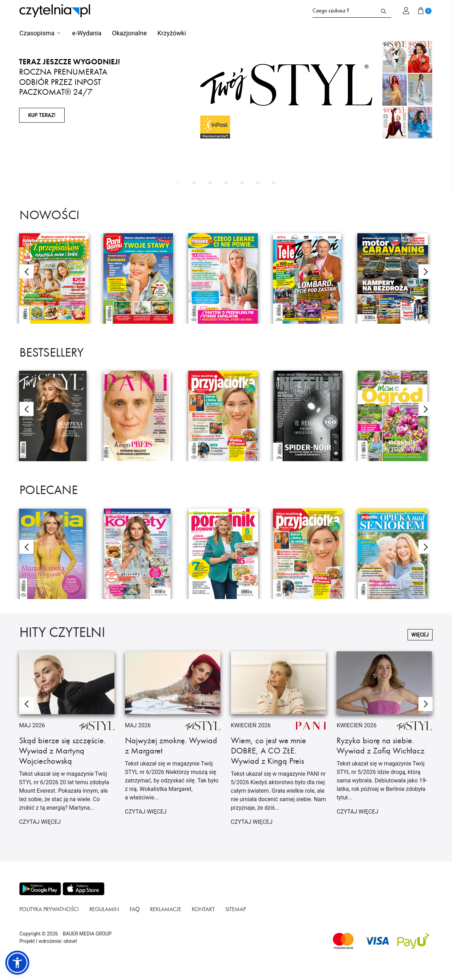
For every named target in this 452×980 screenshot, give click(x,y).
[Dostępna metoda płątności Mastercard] (343, 941)
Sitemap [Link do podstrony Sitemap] (236, 909)
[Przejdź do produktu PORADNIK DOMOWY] (226, 554)
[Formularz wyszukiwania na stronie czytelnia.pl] (344, 11)
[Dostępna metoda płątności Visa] (377, 941)
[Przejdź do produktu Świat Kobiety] (141, 554)
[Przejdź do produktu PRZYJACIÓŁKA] (225, 416)
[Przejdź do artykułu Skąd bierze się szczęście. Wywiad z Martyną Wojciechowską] (67, 742)
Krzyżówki (172, 33)
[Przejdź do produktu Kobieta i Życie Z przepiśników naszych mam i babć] (56, 278)
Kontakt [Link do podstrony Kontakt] (203, 909)
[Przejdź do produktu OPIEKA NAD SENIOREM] (395, 554)
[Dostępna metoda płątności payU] (413, 941)
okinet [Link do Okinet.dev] (70, 941)
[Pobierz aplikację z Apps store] (83, 889)
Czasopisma (37, 33)
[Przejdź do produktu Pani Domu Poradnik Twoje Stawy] (141, 278)
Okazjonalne (129, 33)
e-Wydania (87, 33)
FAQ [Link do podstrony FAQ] (135, 909)
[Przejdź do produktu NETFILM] (310, 416)
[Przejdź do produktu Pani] (141, 416)
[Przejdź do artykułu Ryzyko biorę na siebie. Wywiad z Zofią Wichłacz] (384, 737)
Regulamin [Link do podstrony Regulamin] (104, 909)
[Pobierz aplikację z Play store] (40, 889)
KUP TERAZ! (42, 115)
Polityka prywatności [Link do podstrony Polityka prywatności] (49, 909)
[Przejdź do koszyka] (425, 11)
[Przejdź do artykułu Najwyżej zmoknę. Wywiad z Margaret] (173, 737)
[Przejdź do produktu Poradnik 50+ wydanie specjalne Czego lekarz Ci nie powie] (225, 278)
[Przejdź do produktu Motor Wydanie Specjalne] (394, 278)
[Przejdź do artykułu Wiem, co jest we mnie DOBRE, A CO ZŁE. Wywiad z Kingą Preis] (279, 742)
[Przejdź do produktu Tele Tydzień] (310, 278)
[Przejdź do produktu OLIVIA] (56, 554)
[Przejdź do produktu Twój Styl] (56, 416)
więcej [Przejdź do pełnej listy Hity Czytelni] (420, 635)
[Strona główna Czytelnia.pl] (55, 11)
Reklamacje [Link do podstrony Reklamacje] (166, 909)
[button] (178, 183)
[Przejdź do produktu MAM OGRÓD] (395, 416)
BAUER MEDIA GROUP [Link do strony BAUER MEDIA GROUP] (87, 934)
